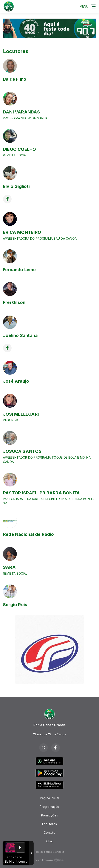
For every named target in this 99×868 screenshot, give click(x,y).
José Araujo (16, 381)
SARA (9, 567)
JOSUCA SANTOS (22, 451)
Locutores (49, 824)
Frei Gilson (14, 302)
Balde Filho (15, 79)
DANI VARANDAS (22, 112)
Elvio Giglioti (16, 186)
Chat (50, 841)
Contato (49, 833)
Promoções (49, 815)
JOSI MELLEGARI (21, 414)
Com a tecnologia (49, 860)
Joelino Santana (20, 335)
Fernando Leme (19, 270)
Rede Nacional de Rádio (29, 534)
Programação (49, 807)
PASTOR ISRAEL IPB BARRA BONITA (41, 493)
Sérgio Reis (15, 605)
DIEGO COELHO (20, 149)
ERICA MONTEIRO (22, 232)
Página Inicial (49, 798)
